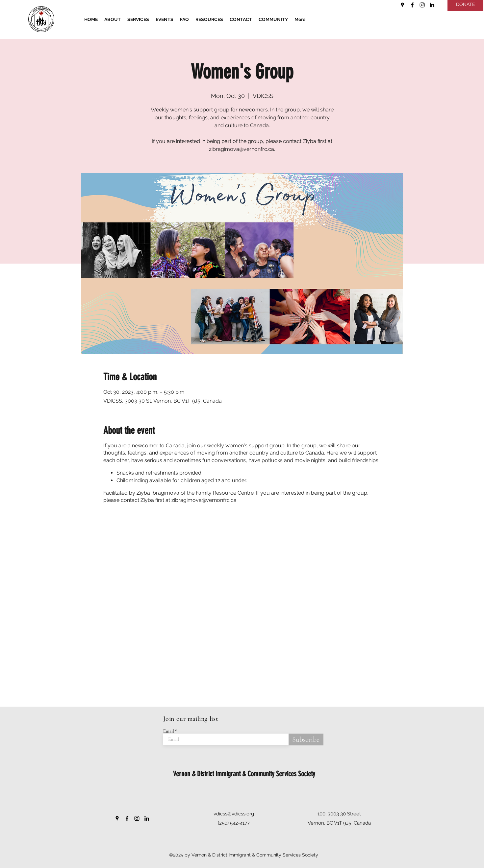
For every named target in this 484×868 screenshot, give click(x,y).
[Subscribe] (306, 739)
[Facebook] (412, 5)
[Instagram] (422, 5)
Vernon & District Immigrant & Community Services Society (244, 774)
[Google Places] (402, 5)
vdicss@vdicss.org (234, 814)
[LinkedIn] (432, 5)
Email (169, 731)
